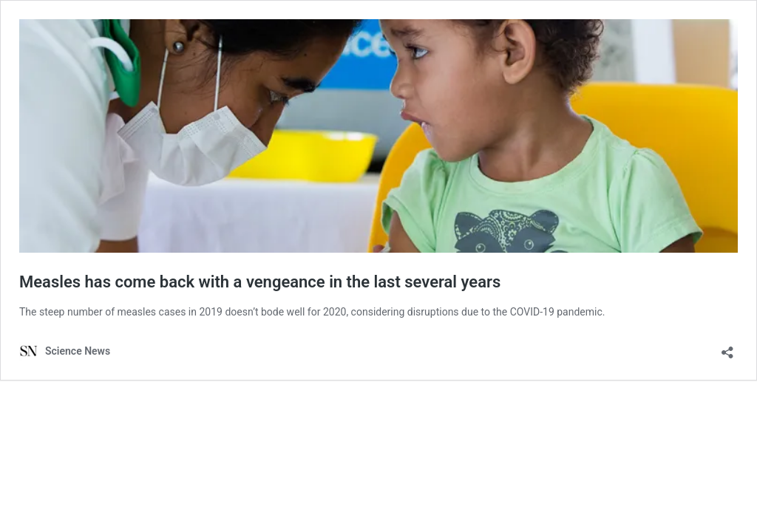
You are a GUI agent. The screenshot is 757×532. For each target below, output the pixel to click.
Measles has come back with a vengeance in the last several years (260, 282)
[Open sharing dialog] (727, 348)
